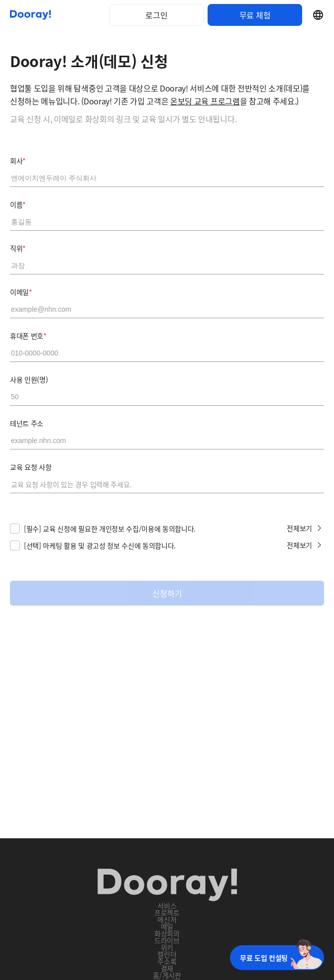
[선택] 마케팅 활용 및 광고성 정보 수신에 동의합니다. (100, 545)
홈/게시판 (167, 975)
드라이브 (167, 940)
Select (318, 15)
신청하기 (167, 593)
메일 (167, 926)
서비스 (167, 905)
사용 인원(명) (29, 379)
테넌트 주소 (27, 423)
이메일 (21, 292)
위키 (167, 947)
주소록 (167, 961)
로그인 (157, 15)
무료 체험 (255, 15)
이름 (18, 204)
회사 (18, 161)
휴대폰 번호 (28, 336)
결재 (167, 968)
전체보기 (299, 528)
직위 (18, 248)
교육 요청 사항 (31, 467)
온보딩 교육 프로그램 (205, 101)
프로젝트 (167, 912)
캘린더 (167, 954)
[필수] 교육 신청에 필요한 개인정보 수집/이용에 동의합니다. (110, 529)
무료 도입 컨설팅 (264, 958)
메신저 (167, 919)
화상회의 (167, 933)
